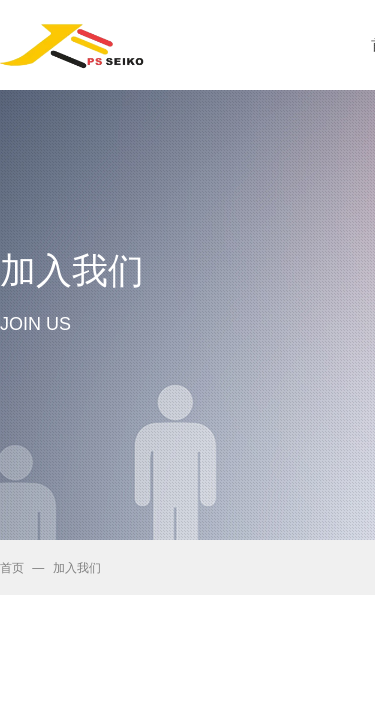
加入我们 (77, 568)
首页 (12, 568)
